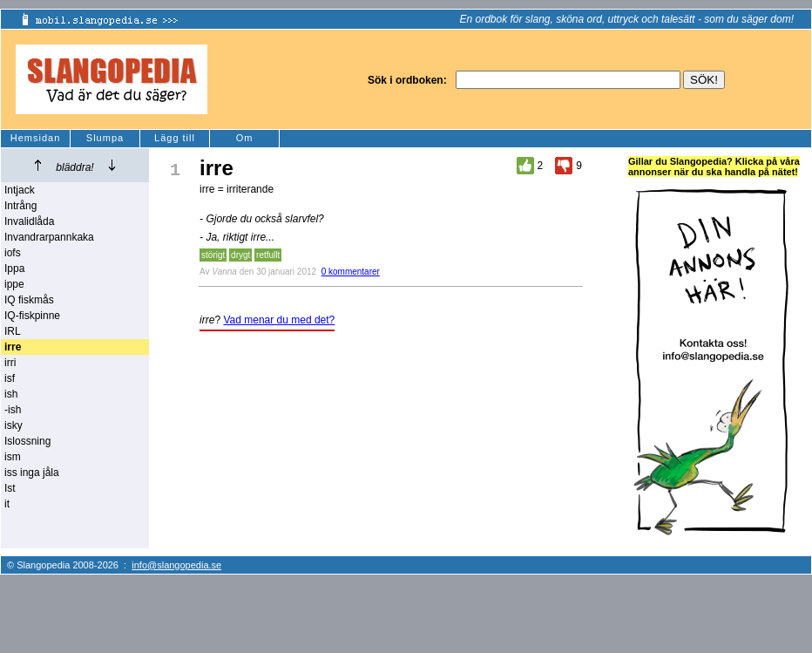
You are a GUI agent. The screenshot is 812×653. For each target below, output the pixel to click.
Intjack (20, 190)
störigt (213, 255)
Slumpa (105, 138)
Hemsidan (36, 138)
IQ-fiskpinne (32, 316)
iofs (13, 253)
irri (10, 363)
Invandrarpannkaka (49, 237)
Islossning (27, 441)
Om (245, 138)
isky (14, 425)
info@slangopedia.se (176, 565)
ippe (14, 284)
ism (13, 457)
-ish (13, 410)
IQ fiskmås (29, 300)
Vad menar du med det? (279, 320)
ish (11, 394)
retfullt (268, 255)
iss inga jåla (32, 473)
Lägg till (175, 138)
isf (10, 378)
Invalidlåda (29, 221)
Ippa (14, 269)
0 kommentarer (351, 272)
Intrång (20, 206)
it (7, 504)
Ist (10, 488)
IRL (13, 331)
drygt (240, 255)
